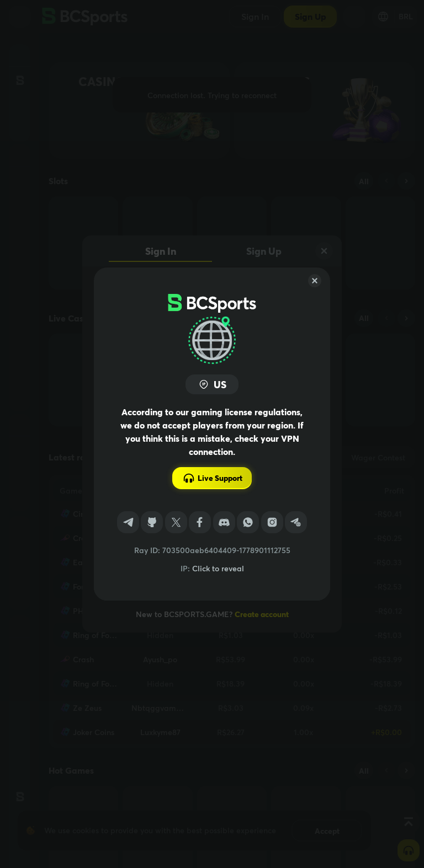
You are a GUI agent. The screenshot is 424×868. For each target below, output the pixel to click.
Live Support (212, 478)
